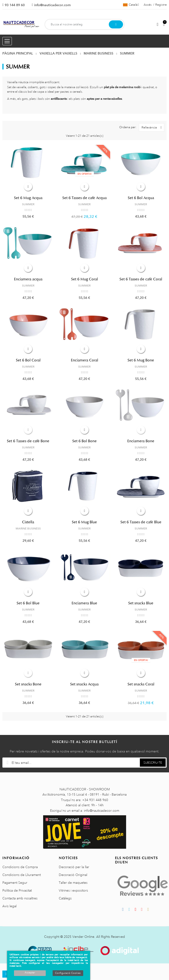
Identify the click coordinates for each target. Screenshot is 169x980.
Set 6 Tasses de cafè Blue (141, 522)
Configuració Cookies (68, 973)
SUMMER (28, 204)
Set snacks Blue (141, 603)
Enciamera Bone (141, 441)
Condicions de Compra (20, 867)
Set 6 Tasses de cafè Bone (28, 441)
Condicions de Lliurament (22, 875)
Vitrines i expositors (73, 890)
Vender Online (83, 937)
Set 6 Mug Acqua (28, 198)
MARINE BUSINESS (28, 529)
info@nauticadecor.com (52, 5)
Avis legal (9, 906)
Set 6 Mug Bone (141, 360)
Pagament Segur (15, 883)
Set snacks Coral (141, 684)
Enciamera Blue (84, 603)
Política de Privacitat (17, 890)
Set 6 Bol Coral (28, 360)
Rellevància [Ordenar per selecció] (153, 127)
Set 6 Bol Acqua (141, 198)
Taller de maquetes (73, 883)
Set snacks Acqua (84, 684)
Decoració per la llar (74, 867)
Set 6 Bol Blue (28, 603)
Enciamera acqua (28, 279)
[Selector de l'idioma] (131, 5)
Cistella (28, 522)
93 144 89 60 (15, 5)
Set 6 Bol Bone (84, 441)
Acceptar (30, 973)
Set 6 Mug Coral (84, 279)
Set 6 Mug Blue (84, 522)
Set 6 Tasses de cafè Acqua (84, 198)
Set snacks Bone (28, 684)
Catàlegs (65, 898)
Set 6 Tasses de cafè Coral (141, 279)
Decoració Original (73, 875)
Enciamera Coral (84, 360)
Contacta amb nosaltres (20, 898)
